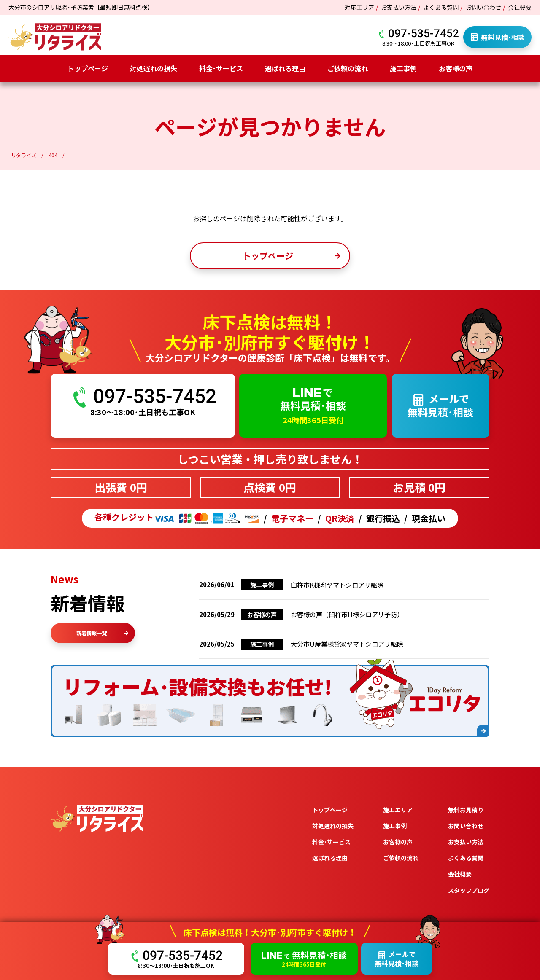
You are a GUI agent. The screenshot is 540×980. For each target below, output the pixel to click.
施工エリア (398, 810)
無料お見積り (466, 810)
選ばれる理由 (285, 68)
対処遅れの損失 (154, 68)
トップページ (88, 68)
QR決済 (340, 518)
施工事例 (403, 68)
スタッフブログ (469, 890)
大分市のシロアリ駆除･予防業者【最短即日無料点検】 (81, 7)
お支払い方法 (399, 7)
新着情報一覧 (102, 633)
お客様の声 (456, 68)
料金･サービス (221, 68)
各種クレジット (177, 518)
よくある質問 (441, 7)
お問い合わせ (483, 7)
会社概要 (520, 7)
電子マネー (292, 518)
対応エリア (359, 7)
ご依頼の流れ (348, 68)
